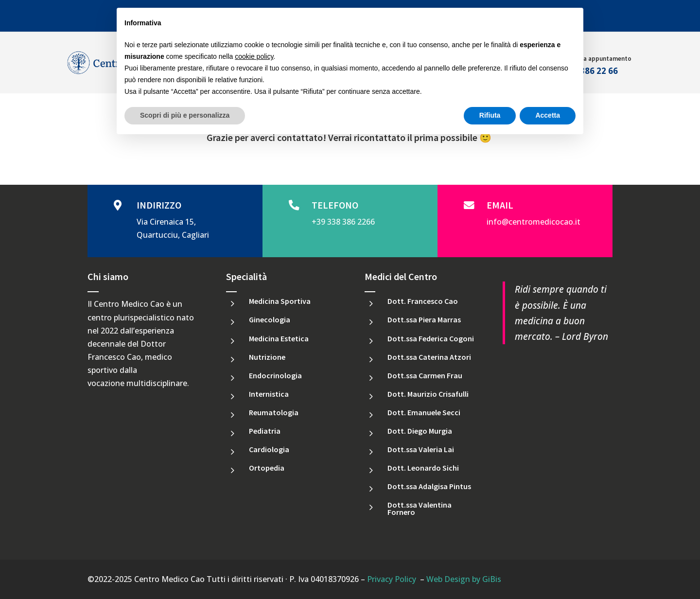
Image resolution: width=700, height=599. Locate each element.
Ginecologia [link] (270, 319)
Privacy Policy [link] (392, 579)
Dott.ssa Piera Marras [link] (424, 319)
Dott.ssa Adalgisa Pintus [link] (429, 486)
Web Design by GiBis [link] (464, 579)
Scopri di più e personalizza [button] (185, 115)
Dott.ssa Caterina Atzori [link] (429, 357)
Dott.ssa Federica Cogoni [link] (431, 338)
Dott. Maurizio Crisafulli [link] (428, 394)
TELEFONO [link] (335, 205)
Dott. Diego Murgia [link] (420, 431)
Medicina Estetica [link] (279, 338)
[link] (297, 206)
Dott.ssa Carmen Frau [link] (425, 375)
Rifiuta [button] (490, 115)
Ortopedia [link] (267, 468)
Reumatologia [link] (274, 412)
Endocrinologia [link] (275, 375)
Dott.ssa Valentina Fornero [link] (420, 508)
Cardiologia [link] (269, 449)
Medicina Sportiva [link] (280, 301)
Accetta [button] (548, 115)
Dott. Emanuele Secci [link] (424, 412)
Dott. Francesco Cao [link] (423, 301)
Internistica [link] (269, 394)
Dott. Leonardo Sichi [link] (423, 468)
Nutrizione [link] (267, 357)
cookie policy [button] (254, 56)
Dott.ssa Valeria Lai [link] (421, 449)
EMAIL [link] (500, 205)
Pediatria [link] (265, 431)
